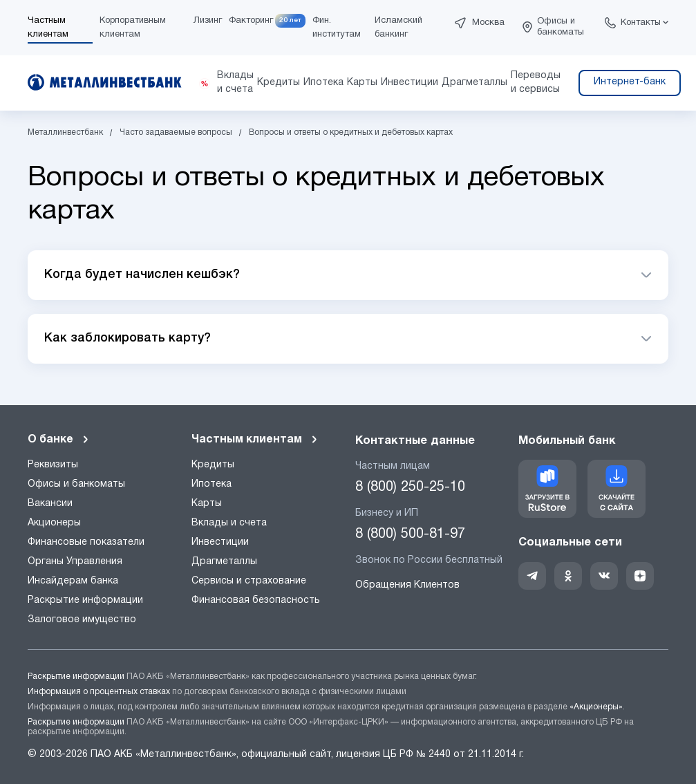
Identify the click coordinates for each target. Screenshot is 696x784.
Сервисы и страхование (249, 581)
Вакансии (50, 504)
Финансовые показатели (86, 542)
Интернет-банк (630, 82)
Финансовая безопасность (256, 600)
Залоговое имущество (82, 620)
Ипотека (211, 484)
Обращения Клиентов (407, 585)
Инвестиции (220, 542)
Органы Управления (75, 562)
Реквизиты (53, 465)
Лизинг (208, 21)
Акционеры (54, 523)
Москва (488, 23)
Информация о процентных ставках (99, 692)
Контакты (641, 23)
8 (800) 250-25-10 (410, 487)
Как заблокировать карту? (128, 338)
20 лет (290, 20)
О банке (59, 440)
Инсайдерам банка (73, 581)
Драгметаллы (224, 562)
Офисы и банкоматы (561, 27)
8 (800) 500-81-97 (410, 534)
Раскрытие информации (85, 600)
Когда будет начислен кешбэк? (142, 274)
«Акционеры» (596, 707)
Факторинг (251, 21)
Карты (207, 504)
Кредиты (213, 465)
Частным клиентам (255, 440)
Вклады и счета (229, 523)
